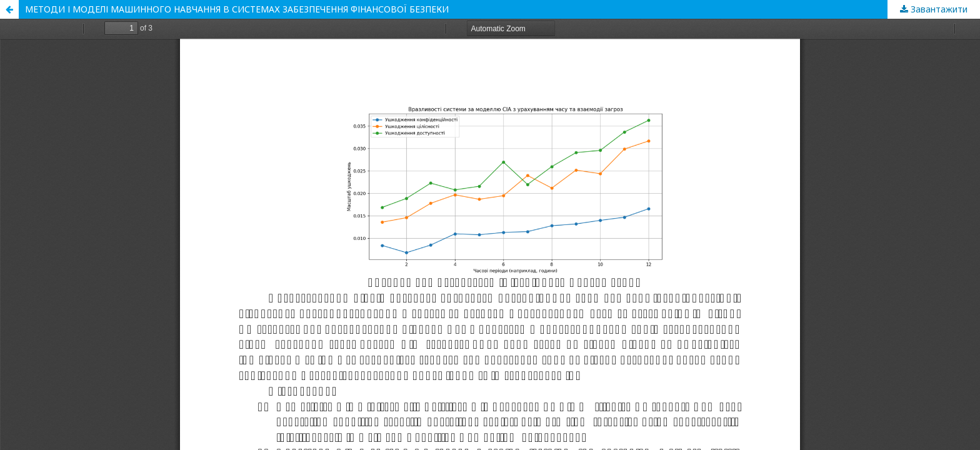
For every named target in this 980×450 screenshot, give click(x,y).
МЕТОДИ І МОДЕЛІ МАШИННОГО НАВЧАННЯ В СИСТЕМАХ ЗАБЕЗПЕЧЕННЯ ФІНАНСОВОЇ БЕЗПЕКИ (237, 9)
